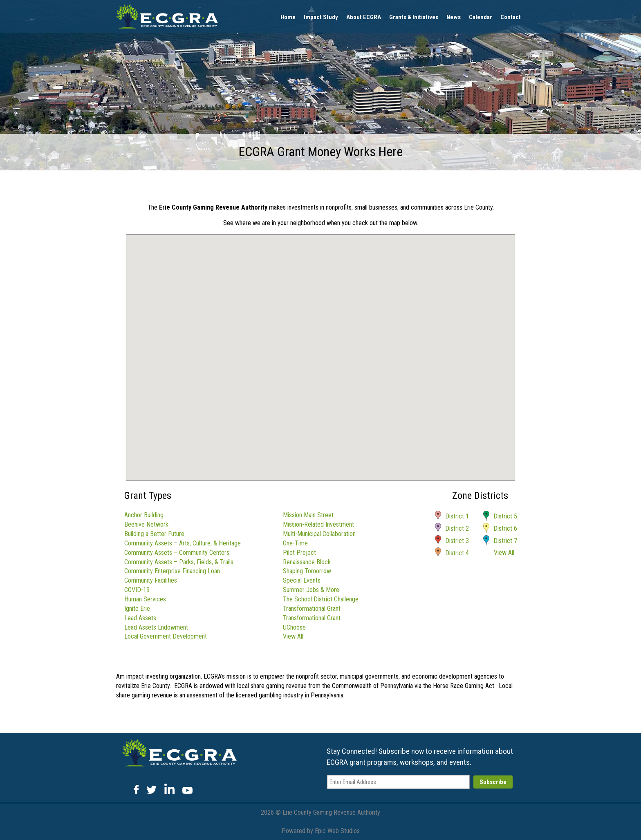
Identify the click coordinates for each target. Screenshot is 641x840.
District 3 (457, 541)
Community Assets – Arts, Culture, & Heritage (183, 543)
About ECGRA (364, 17)
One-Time (295, 543)
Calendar (481, 17)
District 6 (505, 528)
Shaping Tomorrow (307, 571)
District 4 (457, 553)
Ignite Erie (137, 609)
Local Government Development (166, 636)
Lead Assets (140, 618)
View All (293, 636)
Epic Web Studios (337, 831)
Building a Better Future (154, 534)
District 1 (457, 516)
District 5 (505, 516)
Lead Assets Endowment (156, 627)
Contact (511, 17)
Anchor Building (144, 515)
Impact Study (321, 17)
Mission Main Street (308, 515)
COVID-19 (137, 590)
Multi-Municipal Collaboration (319, 534)
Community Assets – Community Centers (177, 553)
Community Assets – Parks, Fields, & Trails (179, 562)
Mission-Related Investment (318, 524)
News (454, 17)
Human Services (145, 599)
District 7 (505, 541)
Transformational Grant (312, 609)
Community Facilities (151, 580)
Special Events (302, 580)
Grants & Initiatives (414, 17)
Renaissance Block (307, 562)
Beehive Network (146, 524)
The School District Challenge (321, 599)
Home (288, 17)
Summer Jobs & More (311, 590)
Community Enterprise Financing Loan (172, 571)
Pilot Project (299, 553)
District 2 (457, 528)
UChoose (294, 627)
